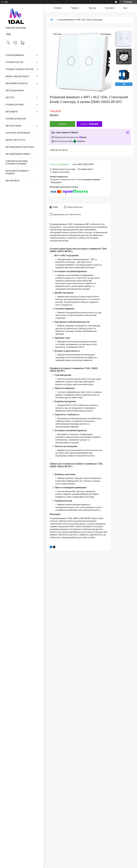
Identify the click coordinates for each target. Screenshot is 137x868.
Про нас (92, 8)
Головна (58, 8)
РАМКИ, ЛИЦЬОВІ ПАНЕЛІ (17, 76)
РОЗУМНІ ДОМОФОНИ (16, 119)
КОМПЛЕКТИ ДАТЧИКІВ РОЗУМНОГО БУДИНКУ (17, 163)
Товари (74, 8)
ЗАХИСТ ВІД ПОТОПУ (15, 140)
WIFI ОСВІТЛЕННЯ (13, 126)
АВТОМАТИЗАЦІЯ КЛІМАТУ (18, 154)
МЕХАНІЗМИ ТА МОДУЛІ (17, 83)
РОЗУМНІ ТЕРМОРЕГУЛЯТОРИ (20, 69)
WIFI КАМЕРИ (12, 112)
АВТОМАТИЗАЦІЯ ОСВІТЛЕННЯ (20, 147)
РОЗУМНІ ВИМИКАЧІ (15, 55)
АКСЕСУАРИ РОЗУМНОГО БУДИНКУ (17, 172)
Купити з (89, 124)
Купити (63, 124)
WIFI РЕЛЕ (10, 98)
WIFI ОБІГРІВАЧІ (13, 181)
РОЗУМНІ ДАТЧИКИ (15, 105)
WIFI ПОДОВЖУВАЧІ (15, 91)
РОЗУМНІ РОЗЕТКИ (14, 62)
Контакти (110, 8)
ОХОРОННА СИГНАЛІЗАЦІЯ (18, 133)
